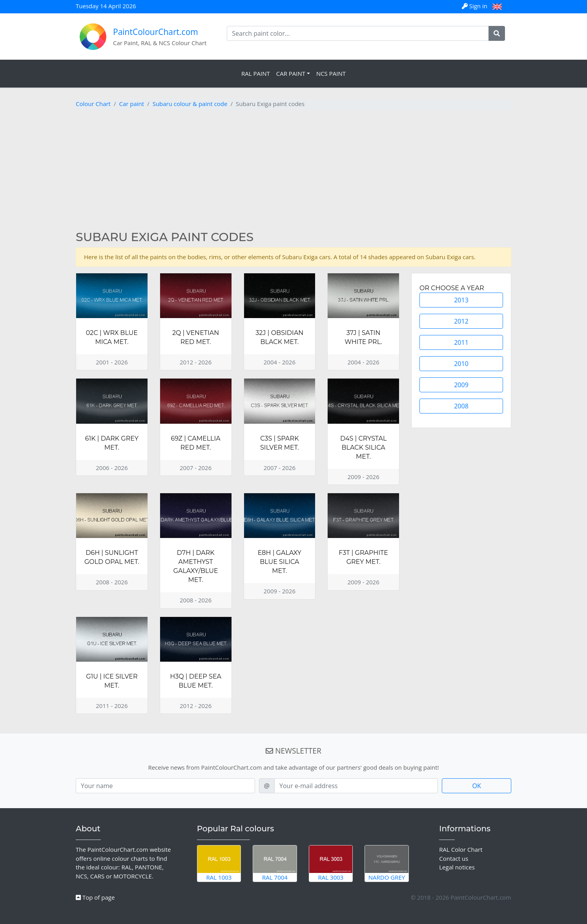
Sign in (475, 6)
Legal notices (457, 867)
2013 (461, 300)
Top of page (95, 897)
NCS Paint (331, 73)
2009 (461, 385)
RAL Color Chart (461, 849)
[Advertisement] (293, 171)
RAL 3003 (331, 863)
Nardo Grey (387, 863)
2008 (461, 406)
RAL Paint (256, 73)
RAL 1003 (219, 863)
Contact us (454, 858)
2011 (461, 342)
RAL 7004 (275, 863)
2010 (461, 364)
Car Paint (291, 73)
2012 (461, 321)
